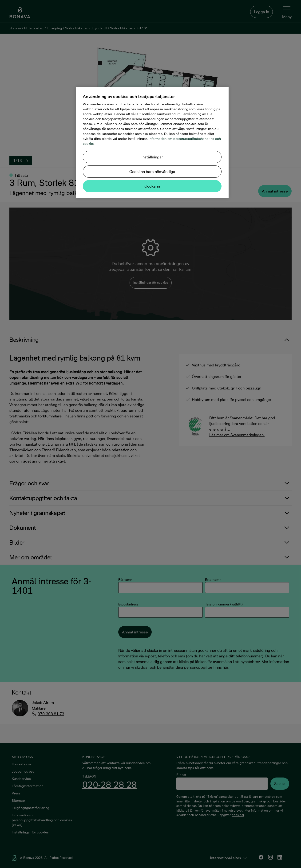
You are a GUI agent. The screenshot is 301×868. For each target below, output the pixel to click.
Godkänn (152, 186)
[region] (152, 142)
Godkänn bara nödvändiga (152, 172)
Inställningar (152, 157)
